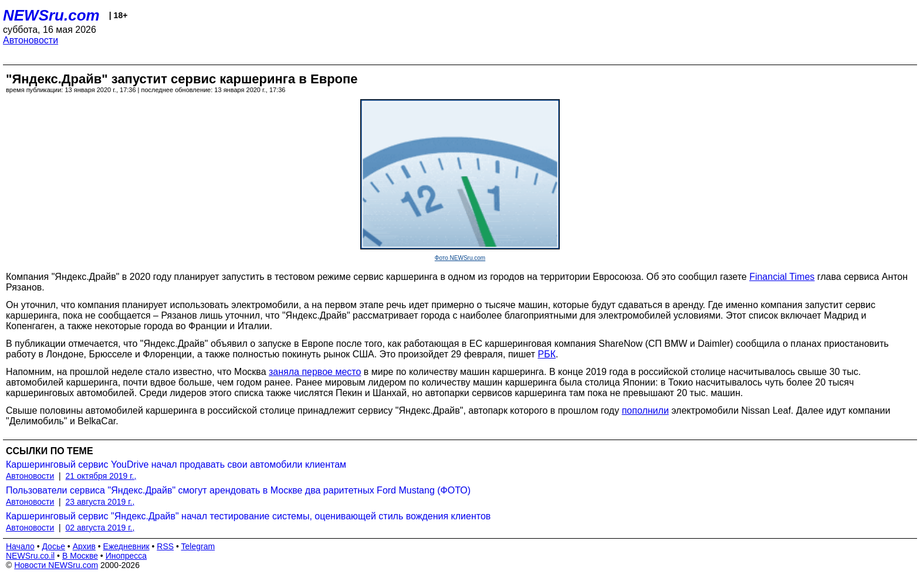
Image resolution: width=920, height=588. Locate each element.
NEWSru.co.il (30, 556)
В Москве (80, 556)
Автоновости (31, 40)
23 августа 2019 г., (100, 502)
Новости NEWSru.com (56, 565)
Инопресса (126, 556)
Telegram (198, 546)
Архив (84, 546)
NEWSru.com (51, 15)
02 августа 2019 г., (100, 528)
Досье (53, 546)
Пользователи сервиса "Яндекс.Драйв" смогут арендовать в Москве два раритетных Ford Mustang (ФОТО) (238, 490)
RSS (165, 546)
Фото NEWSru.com (460, 258)
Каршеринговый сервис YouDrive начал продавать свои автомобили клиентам (176, 464)
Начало (20, 546)
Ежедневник (126, 546)
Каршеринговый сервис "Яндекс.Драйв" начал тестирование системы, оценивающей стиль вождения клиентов (248, 516)
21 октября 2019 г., (101, 476)
